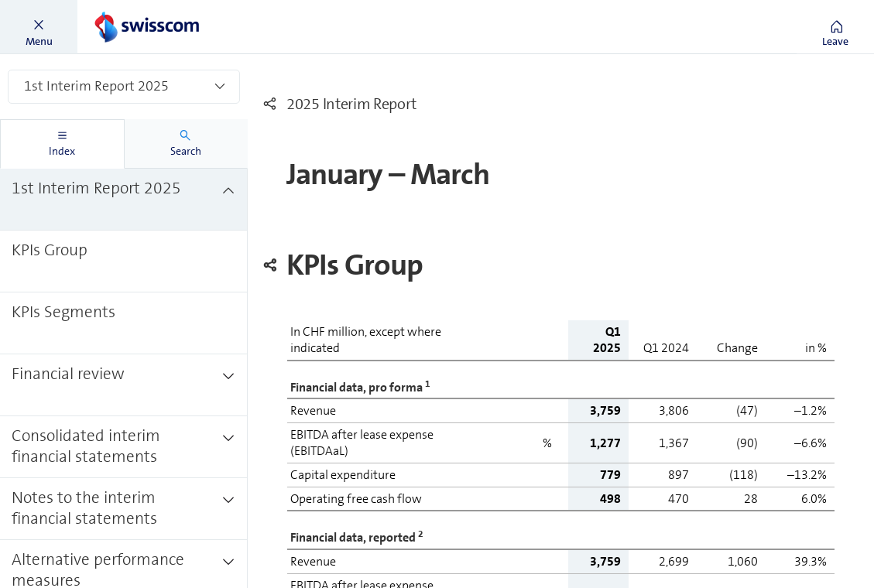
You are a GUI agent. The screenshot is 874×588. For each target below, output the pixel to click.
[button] (39, 27)
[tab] (62, 144)
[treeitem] (124, 200)
